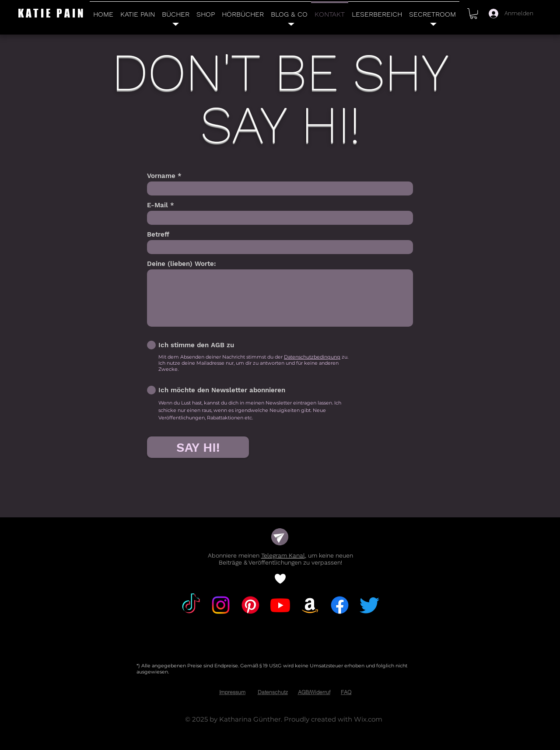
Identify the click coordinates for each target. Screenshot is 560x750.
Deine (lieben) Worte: (182, 264)
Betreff (158, 235)
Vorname (161, 176)
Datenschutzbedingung (312, 357)
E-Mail (157, 205)
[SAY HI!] (198, 447)
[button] (474, 14)
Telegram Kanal (283, 555)
